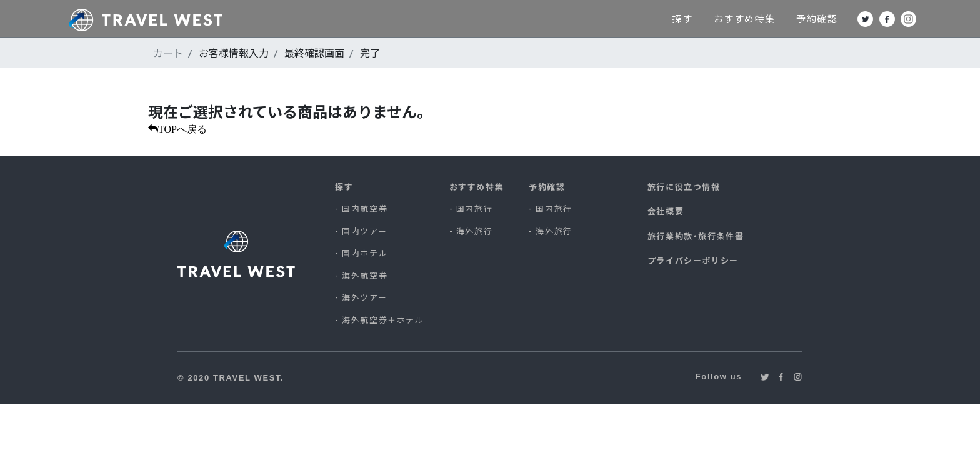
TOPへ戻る (182, 129)
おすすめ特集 (787, 19)
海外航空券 (365, 276)
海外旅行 (474, 231)
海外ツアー (364, 297)
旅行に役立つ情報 (684, 187)
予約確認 (860, 19)
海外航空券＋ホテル (383, 320)
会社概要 (666, 211)
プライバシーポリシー (693, 261)
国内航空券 (365, 209)
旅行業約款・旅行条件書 (696, 236)
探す (725, 19)
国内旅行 (474, 209)
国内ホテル (365, 253)
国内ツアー (364, 231)
